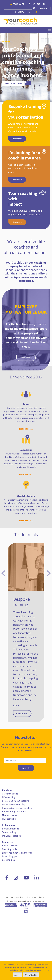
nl (29, 12)
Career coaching (10, 794)
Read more (17, 139)
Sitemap (42, 897)
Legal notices (12, 897)
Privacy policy (24, 897)
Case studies (8, 860)
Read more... (26, 358)
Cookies (34, 897)
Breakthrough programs (14, 812)
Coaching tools (9, 849)
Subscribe (26, 768)
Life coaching (9, 797)
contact (44, 8)
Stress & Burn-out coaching (16, 801)
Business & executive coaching (17, 808)
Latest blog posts (11, 856)
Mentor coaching (10, 815)
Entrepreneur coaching (14, 804)
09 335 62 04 (17, 4)
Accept (17, 975)
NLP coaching (9, 819)
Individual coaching (12, 836)
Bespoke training (11, 829)
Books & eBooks (10, 846)
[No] (49, 971)
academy (20, 12)
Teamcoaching (9, 832)
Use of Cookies (31, 975)
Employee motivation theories (17, 853)
